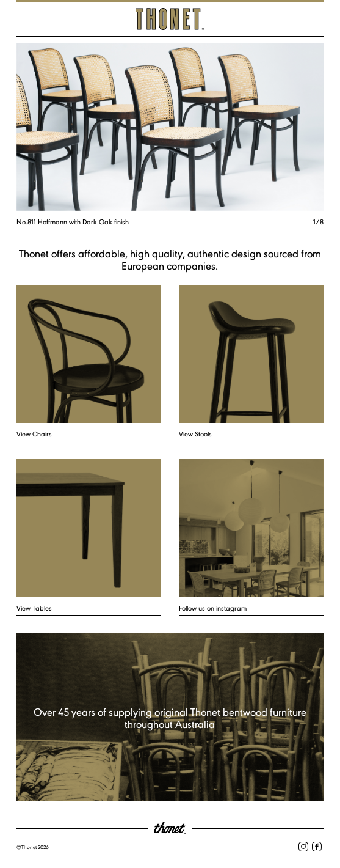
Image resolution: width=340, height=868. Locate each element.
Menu (23, 12)
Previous (93, 127)
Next (247, 127)
